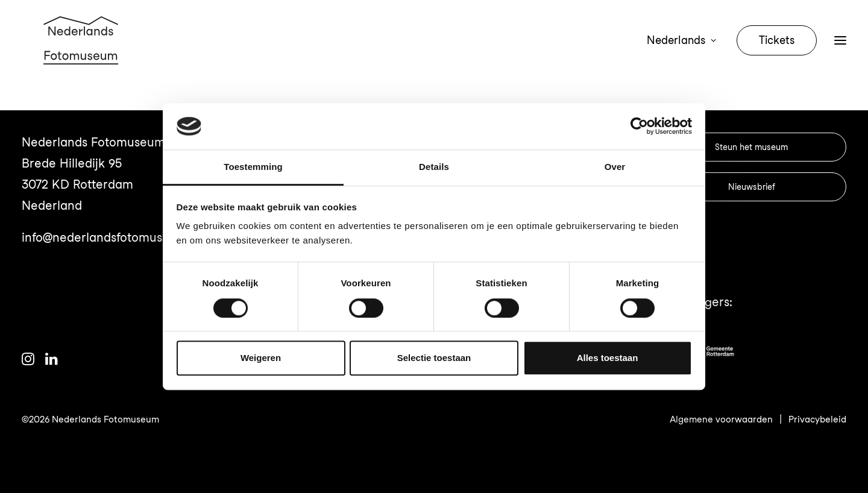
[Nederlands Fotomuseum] (83, 55)
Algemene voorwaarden (721, 419)
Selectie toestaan (434, 358)
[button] (840, 55)
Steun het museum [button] (751, 147)
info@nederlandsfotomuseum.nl (111, 237)
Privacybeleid (817, 419)
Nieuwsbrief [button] (752, 187)
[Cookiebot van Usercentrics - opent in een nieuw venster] (639, 127)
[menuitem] (684, 55)
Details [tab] (434, 167)
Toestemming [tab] (253, 167)
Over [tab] (615, 167)
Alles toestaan (608, 358)
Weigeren (261, 358)
